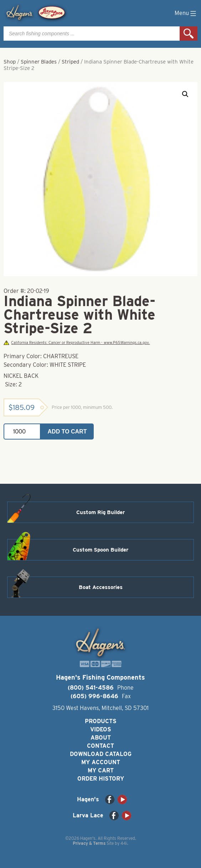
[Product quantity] (22, 432)
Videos (101, 729)
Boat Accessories (101, 587)
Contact (100, 746)
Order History (101, 779)
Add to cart (67, 432)
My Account (101, 762)
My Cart (101, 770)
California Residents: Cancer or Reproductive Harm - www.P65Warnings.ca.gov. (77, 343)
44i (124, 843)
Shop (10, 62)
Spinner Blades (39, 62)
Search (189, 34)
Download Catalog (101, 754)
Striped (70, 62)
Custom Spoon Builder (100, 550)
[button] (185, 94)
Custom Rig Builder (100, 512)
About (101, 738)
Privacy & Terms (89, 843)
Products (101, 721)
